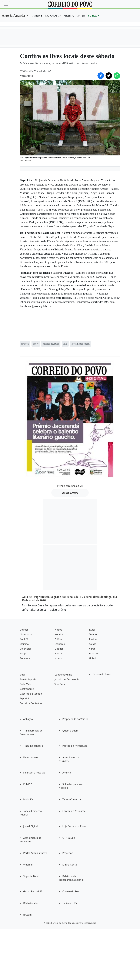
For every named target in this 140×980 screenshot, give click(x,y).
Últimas (24, 630)
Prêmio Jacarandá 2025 (70, 486)
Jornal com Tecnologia (67, 679)
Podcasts (25, 658)
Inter (23, 675)
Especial (24, 698)
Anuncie (67, 773)
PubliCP (24, 639)
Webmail (28, 865)
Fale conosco (31, 757)
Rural (92, 630)
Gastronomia (27, 689)
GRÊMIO (69, 15)
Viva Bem (60, 684)
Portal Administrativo (35, 853)
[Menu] (6, 4)
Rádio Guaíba (31, 903)
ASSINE (37, 15)
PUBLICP (94, 15)
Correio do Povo (101, 674)
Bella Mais (26, 684)
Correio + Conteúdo (31, 703)
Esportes (94, 653)
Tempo (93, 634)
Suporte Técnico (32, 876)
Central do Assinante (74, 811)
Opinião (24, 644)
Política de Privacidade (75, 746)
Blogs (23, 653)
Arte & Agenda (13, 15)
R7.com (27, 915)
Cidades (59, 649)
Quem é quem (70, 731)
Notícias (59, 634)
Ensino (93, 639)
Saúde (93, 644)
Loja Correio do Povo (74, 826)
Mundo (59, 658)
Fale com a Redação (34, 773)
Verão (92, 649)
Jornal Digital (30, 826)
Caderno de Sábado (31, 694)
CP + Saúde (69, 838)
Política (59, 639)
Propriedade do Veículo (75, 719)
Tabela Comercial (72, 799)
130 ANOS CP (53, 15)
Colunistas (26, 649)
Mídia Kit (28, 799)
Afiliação (28, 719)
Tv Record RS (70, 903)
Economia (60, 644)
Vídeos (58, 630)
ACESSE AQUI (70, 493)
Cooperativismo (63, 675)
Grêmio (93, 658)
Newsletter (26, 634)
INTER (81, 15)
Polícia (58, 653)
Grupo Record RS (33, 891)
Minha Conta (70, 865)
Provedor (68, 853)
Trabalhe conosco (33, 746)
